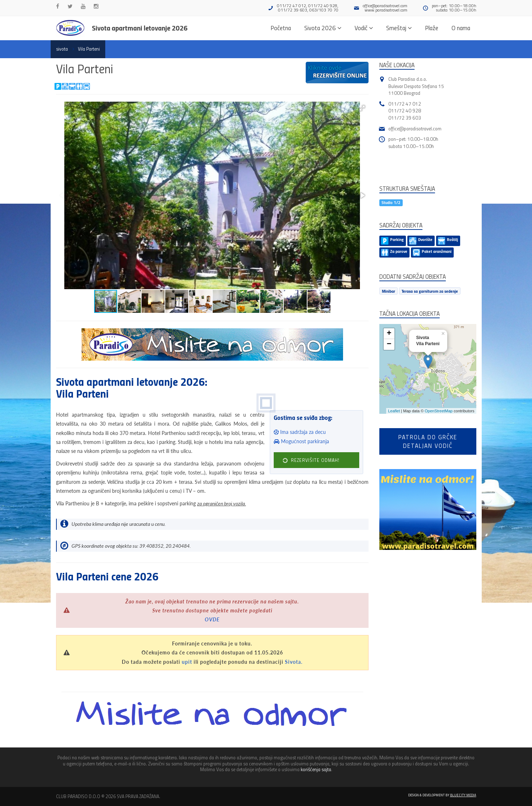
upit (187, 662)
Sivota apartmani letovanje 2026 (140, 28)
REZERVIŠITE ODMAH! (311, 460)
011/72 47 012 (405, 104)
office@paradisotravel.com (385, 6)
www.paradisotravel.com (386, 10)
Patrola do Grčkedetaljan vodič (428, 441)
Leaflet (394, 411)
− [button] (389, 344)
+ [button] (389, 334)
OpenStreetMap (439, 411)
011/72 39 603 (405, 118)
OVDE (212, 619)
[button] (362, 108)
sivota (62, 49)
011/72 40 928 (405, 110)
